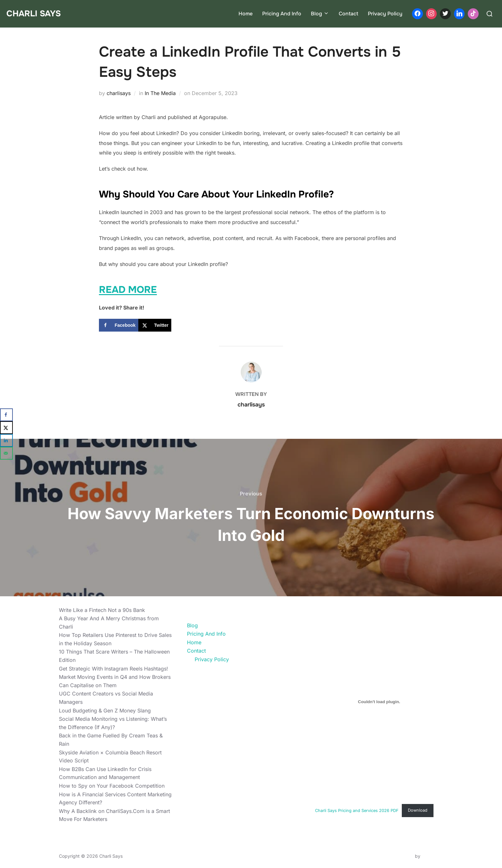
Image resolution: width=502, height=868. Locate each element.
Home (246, 14)
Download (418, 810)
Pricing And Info (282, 14)
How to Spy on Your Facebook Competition (112, 786)
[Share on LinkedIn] (6, 440)
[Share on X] (155, 325)
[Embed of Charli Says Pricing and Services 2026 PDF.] (379, 702)
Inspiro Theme (399, 856)
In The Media (160, 93)
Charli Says (34, 14)
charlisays (119, 93)
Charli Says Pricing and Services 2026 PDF (357, 810)
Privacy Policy (385, 14)
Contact (348, 14)
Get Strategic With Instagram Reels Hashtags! (113, 669)
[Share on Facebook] (119, 325)
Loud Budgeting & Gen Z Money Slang (105, 711)
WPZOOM (432, 856)
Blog (320, 14)
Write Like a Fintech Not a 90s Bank (102, 610)
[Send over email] (6, 453)
